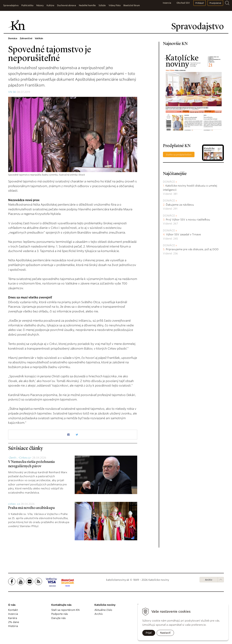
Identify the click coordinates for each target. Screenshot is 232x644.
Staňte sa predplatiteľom (179, 155)
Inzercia (167, 3)
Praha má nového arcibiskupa (31, 508)
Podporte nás (60, 614)
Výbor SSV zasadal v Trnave (183, 234)
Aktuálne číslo (103, 610)
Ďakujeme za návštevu (180, 205)
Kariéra (13, 618)
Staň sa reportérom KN (65, 610)
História (13, 626)
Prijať (149, 633)
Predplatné (215, 3)
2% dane (14, 622)
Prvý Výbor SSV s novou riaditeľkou (188, 220)
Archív (209, 580)
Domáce (169, 182)
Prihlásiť (200, 3)
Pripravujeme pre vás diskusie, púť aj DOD (192, 249)
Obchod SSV (183, 3)
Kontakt (13, 610)
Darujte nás (58, 618)
